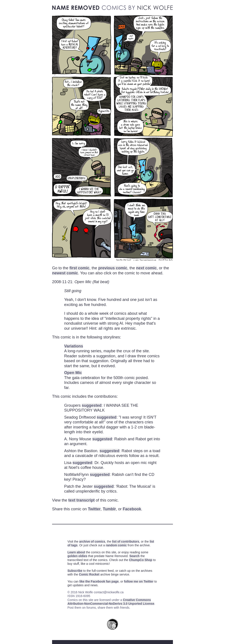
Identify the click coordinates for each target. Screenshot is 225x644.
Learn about (76, 552)
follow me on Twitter (139, 581)
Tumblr (109, 509)
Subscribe (75, 571)
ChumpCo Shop (141, 560)
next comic (146, 268)
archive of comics (92, 541)
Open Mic (73, 373)
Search (135, 556)
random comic (116, 545)
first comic (79, 268)
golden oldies (77, 556)
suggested (92, 405)
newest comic (65, 273)
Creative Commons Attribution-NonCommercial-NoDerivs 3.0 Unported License (111, 602)
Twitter (94, 509)
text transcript (82, 500)
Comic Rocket (89, 574)
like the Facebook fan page (99, 581)
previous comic (113, 268)
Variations (74, 346)
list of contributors (126, 541)
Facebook (132, 509)
